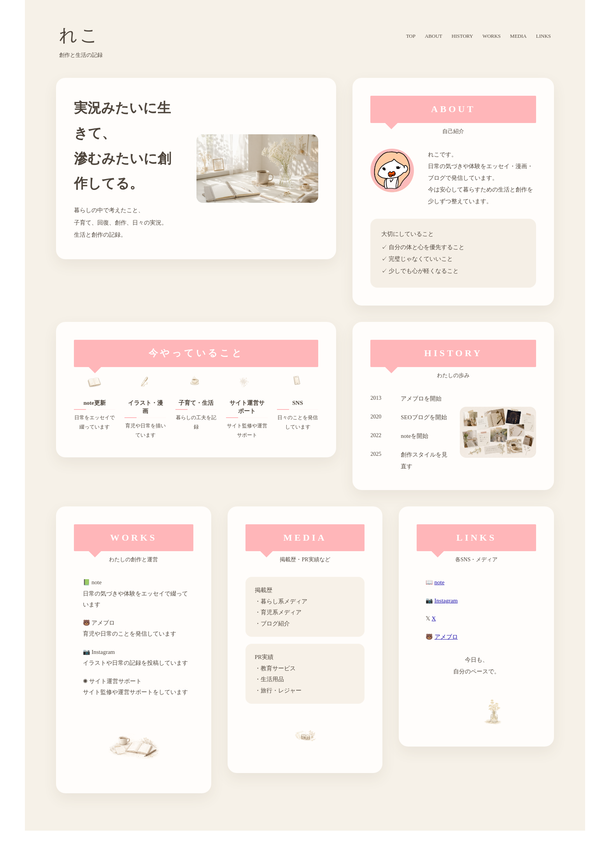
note (440, 582)
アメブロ (446, 637)
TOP (411, 36)
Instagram (446, 601)
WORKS (492, 36)
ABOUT (434, 36)
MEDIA (518, 36)
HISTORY (462, 36)
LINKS (543, 36)
